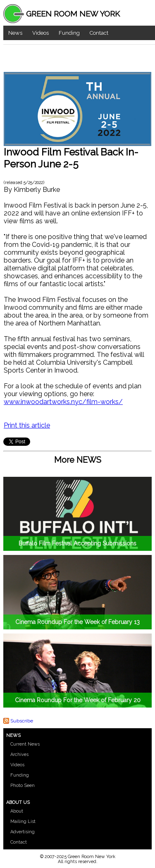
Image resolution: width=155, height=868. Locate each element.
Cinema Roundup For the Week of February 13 (77, 622)
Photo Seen (23, 786)
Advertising (23, 832)
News (15, 33)
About (17, 811)
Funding (69, 33)
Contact (99, 33)
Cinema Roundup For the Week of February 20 (78, 700)
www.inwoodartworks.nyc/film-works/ (63, 402)
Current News (25, 744)
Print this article (27, 425)
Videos (41, 33)
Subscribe (22, 721)
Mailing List (23, 821)
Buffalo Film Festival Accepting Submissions (77, 543)
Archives (19, 754)
